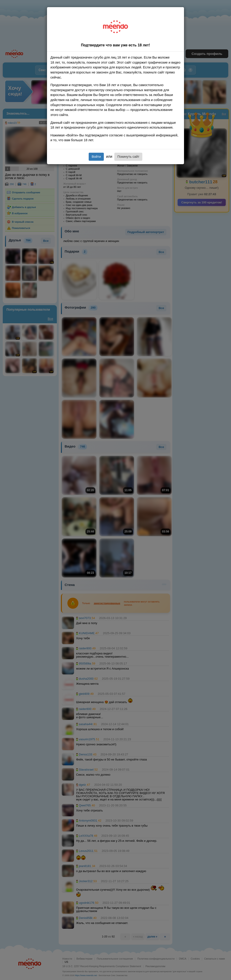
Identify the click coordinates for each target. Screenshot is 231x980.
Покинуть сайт (128, 157)
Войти (96, 157)
